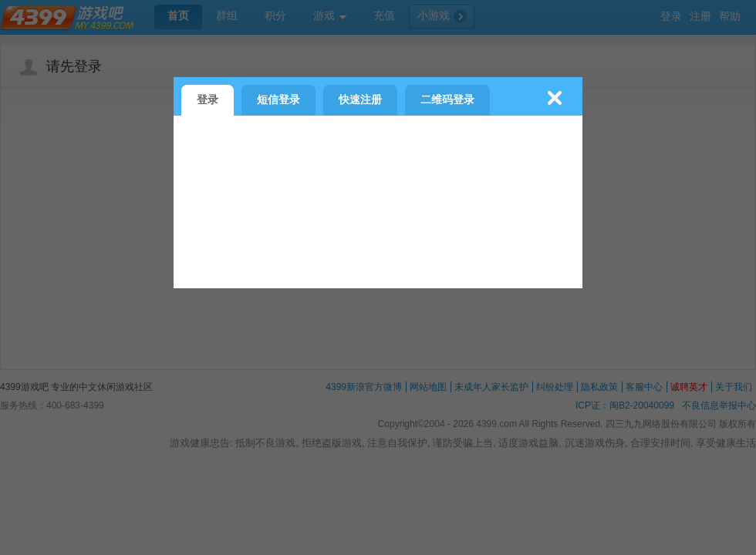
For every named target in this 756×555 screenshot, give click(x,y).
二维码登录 (447, 100)
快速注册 (360, 100)
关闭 (555, 98)
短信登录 (278, 100)
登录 (208, 100)
